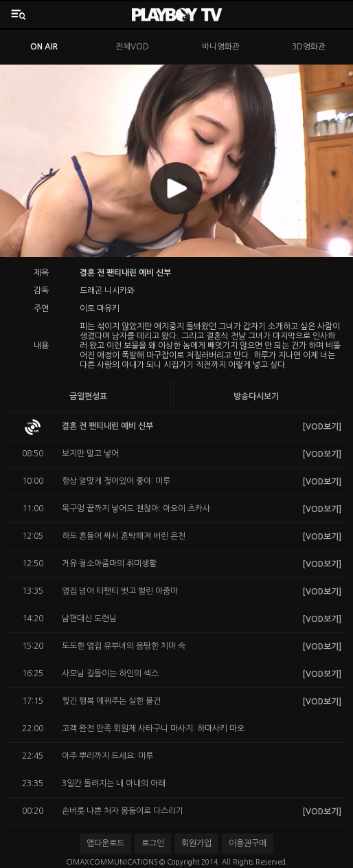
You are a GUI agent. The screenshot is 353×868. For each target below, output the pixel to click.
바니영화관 (221, 47)
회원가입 (196, 843)
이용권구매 (248, 843)
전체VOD (132, 47)
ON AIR (44, 47)
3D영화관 (309, 47)
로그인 (153, 843)
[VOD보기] (322, 427)
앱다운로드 (105, 843)
